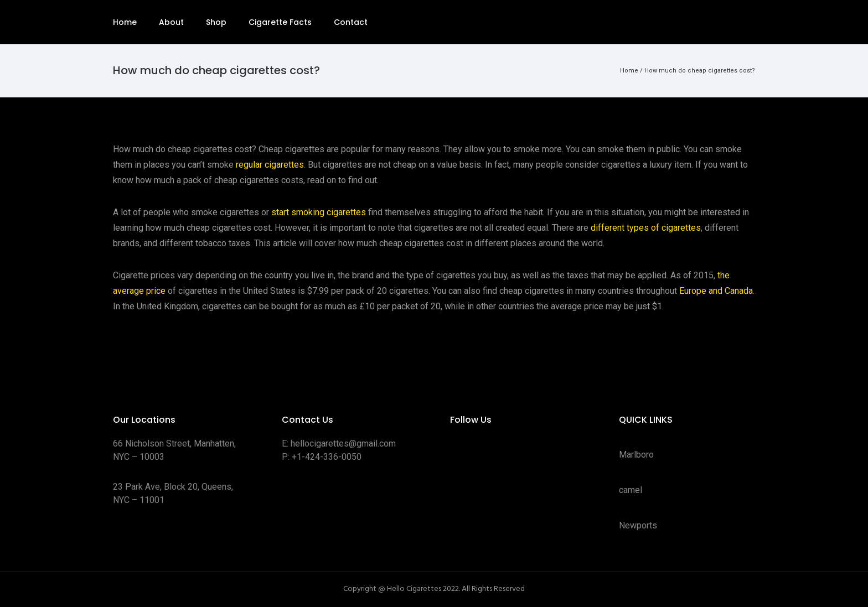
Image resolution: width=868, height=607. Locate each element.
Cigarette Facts (280, 22)
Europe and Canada (716, 291)
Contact (351, 22)
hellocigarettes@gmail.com (343, 443)
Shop (216, 22)
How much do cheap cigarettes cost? (700, 71)
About (171, 22)
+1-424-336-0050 (327, 457)
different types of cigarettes (646, 228)
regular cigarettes (270, 165)
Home (125, 22)
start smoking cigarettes (319, 212)
